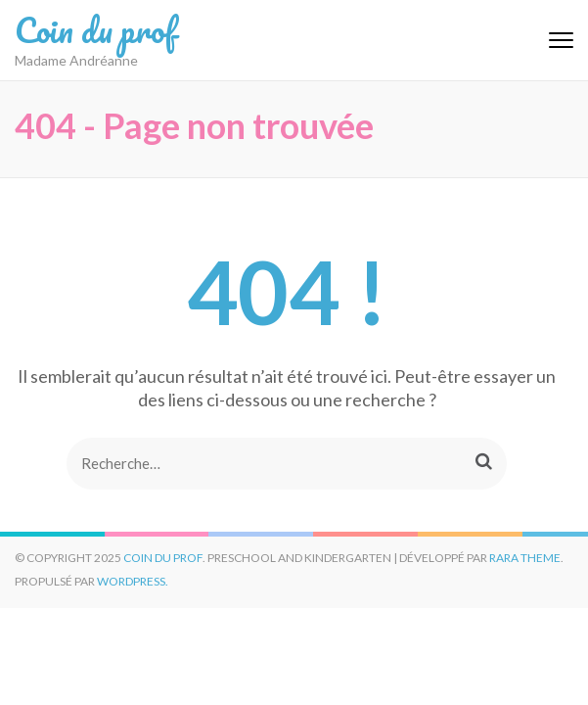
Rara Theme (525, 558)
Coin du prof (95, 29)
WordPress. (133, 581)
